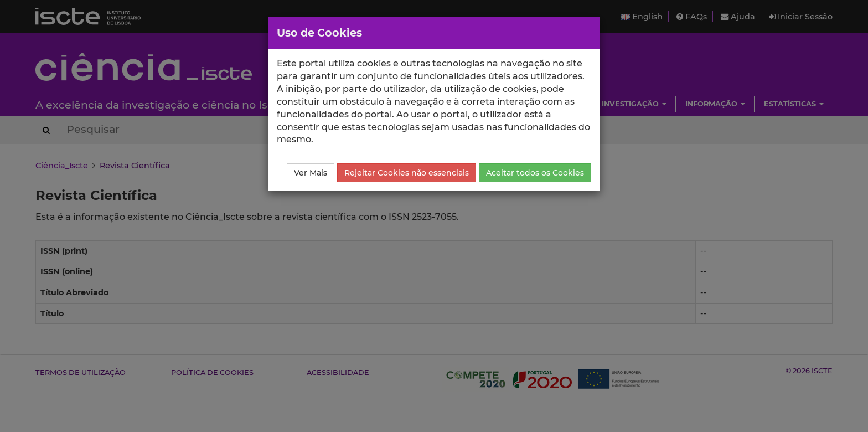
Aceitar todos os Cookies (535, 173)
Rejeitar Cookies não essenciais (407, 173)
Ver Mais (311, 173)
